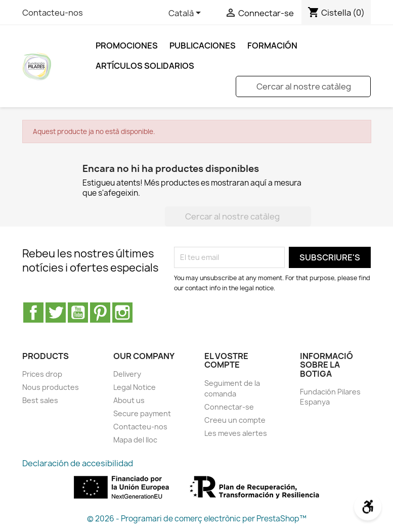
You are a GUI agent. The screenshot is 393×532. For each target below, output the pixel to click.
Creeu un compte (235, 420)
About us (129, 400)
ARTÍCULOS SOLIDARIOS (145, 66)
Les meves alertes (236, 433)
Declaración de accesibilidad (78, 463)
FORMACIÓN (272, 46)
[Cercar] (303, 86)
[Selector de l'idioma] (186, 14)
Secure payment (142, 413)
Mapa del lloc (135, 440)
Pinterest (100, 313)
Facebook (33, 313)
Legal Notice (135, 387)
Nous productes (51, 387)
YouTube (78, 313)
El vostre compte (226, 361)
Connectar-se (229, 407)
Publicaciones (203, 46)
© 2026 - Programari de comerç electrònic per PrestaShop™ (197, 519)
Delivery (127, 374)
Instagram (122, 313)
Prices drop (42, 374)
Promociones (127, 46)
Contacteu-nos (53, 13)
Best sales (40, 400)
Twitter (56, 313)
